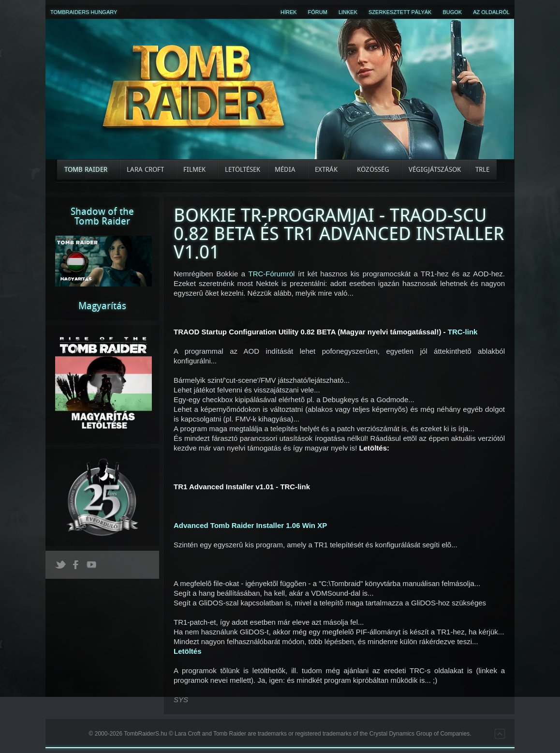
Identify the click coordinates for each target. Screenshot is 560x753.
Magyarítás (102, 306)
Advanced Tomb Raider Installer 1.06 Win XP (250, 525)
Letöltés (188, 651)
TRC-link (463, 332)
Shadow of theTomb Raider (102, 216)
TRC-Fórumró (271, 274)
